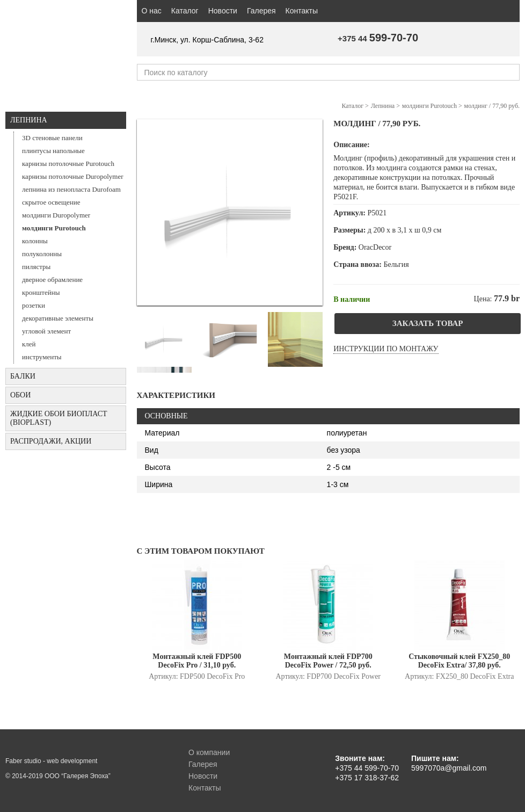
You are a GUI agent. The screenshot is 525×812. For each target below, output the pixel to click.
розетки (34, 305)
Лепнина (29, 120)
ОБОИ (20, 395)
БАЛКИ (23, 376)
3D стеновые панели (52, 138)
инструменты (42, 357)
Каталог (185, 11)
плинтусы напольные (53, 151)
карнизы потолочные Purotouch (68, 164)
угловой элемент (46, 331)
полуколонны (42, 254)
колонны (35, 241)
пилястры (36, 267)
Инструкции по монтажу (386, 349)
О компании (209, 752)
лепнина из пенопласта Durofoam (71, 189)
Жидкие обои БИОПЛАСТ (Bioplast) (59, 418)
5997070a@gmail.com (449, 768)
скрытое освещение (51, 202)
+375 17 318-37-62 (367, 778)
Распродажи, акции (51, 441)
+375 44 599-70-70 (367, 768)
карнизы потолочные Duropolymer (73, 176)
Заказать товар (428, 323)
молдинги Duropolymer (56, 215)
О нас (152, 11)
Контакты (302, 11)
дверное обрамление (52, 280)
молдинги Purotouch (54, 228)
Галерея (261, 11)
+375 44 (378, 38)
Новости (223, 11)
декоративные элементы (58, 318)
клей (29, 344)
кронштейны (41, 292)
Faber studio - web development (51, 761)
